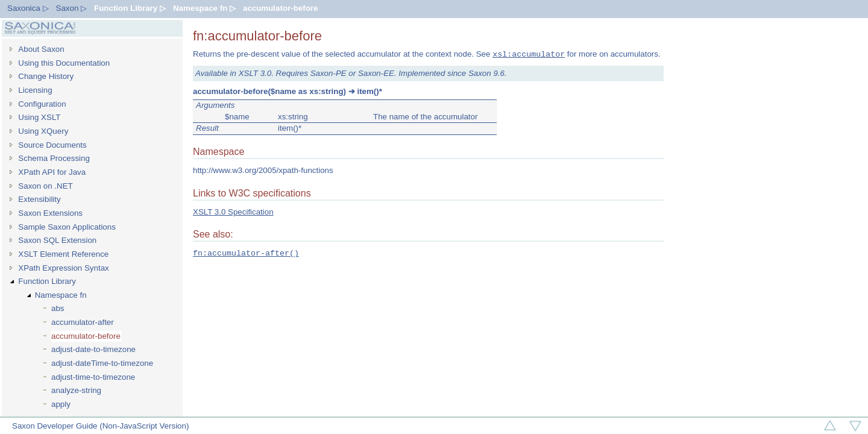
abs (58, 308)
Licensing (35, 90)
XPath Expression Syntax (63, 268)
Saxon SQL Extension (57, 240)
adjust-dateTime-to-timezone (102, 363)
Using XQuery (43, 131)
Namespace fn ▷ (204, 8)
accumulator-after (83, 322)
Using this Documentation (64, 63)
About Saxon (41, 49)
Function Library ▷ (130, 8)
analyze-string (76, 390)
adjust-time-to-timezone (93, 377)
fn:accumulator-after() (246, 253)
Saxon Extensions (50, 213)
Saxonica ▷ (28, 8)
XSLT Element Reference (63, 254)
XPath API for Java (52, 172)
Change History (46, 76)
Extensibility (39, 199)
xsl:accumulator (529, 54)
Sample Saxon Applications (67, 227)
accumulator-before (280, 8)
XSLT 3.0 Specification (233, 212)
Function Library (47, 281)
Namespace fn (61, 295)
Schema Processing (54, 158)
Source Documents (52, 145)
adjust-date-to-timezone (93, 349)
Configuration (42, 104)
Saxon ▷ (72, 8)
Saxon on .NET (45, 186)
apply (61, 404)
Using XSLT (39, 117)
